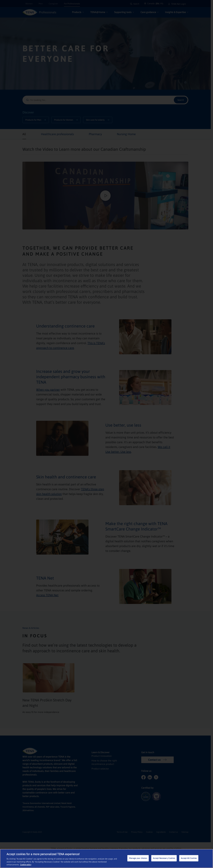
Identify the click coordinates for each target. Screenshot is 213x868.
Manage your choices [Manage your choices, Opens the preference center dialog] (138, 858)
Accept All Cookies (189, 858)
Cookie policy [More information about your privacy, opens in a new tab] (26, 865)
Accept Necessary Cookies (164, 858)
